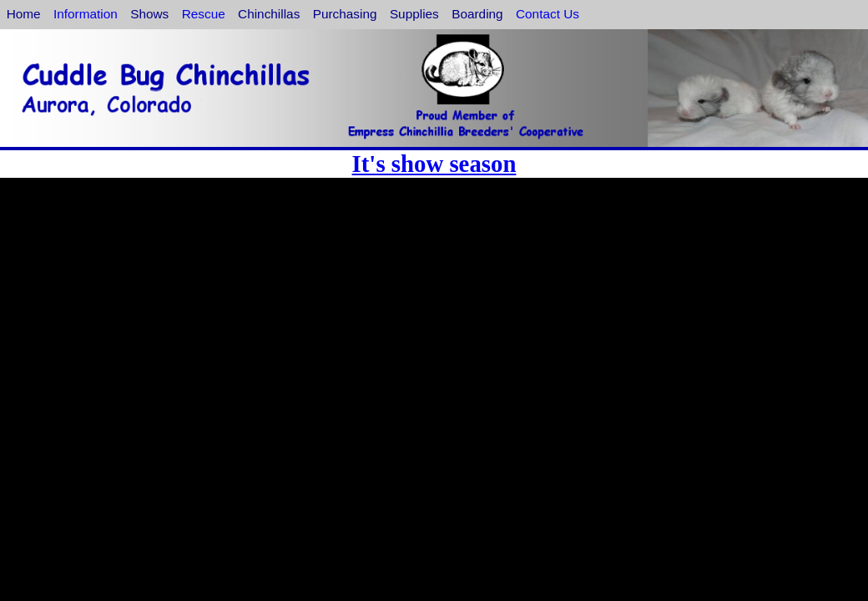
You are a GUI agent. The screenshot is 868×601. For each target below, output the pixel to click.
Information (86, 14)
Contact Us (548, 14)
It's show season (434, 164)
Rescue (204, 14)
